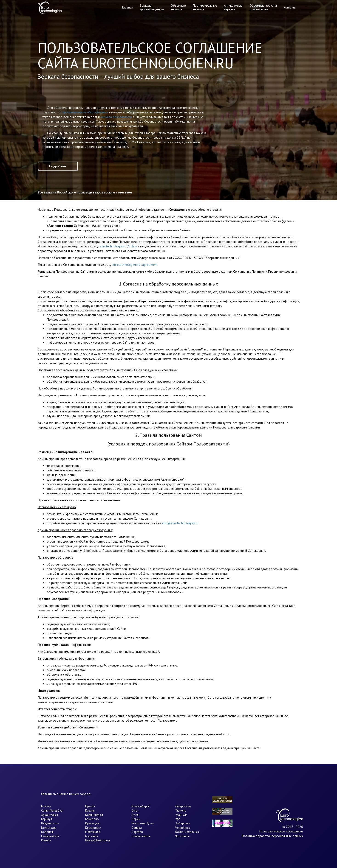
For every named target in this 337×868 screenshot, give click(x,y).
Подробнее (58, 166)
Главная (128, 7)
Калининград (94, 815)
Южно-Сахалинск (187, 832)
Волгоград (48, 828)
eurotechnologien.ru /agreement (135, 265)
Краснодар (93, 823)
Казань (90, 811)
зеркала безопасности (116, 117)
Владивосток (50, 823)
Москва (46, 806)
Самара (137, 828)
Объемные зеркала (178, 7)
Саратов (137, 832)
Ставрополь (183, 806)
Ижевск (46, 840)
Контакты (290, 7)
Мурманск (92, 836)
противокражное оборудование (85, 112)
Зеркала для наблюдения (152, 7)
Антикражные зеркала (233, 7)
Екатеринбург (50, 836)
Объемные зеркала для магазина (263, 7)
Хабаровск (183, 823)
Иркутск (90, 806)
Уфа (178, 819)
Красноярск (93, 828)
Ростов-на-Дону (143, 823)
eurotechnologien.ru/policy (118, 246)
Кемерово (92, 819)
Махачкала (93, 832)
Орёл (135, 815)
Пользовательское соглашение (281, 831)
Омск (135, 811)
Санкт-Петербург (52, 811)
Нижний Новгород (98, 840)
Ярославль (182, 836)
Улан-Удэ (181, 815)
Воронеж (47, 832)
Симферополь (141, 836)
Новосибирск (141, 806)
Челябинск (183, 828)
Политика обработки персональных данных (272, 836)
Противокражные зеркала (205, 7)
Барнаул (47, 819)
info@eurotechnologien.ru (180, 523)
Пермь (136, 819)
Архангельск (50, 815)
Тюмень (181, 811)
